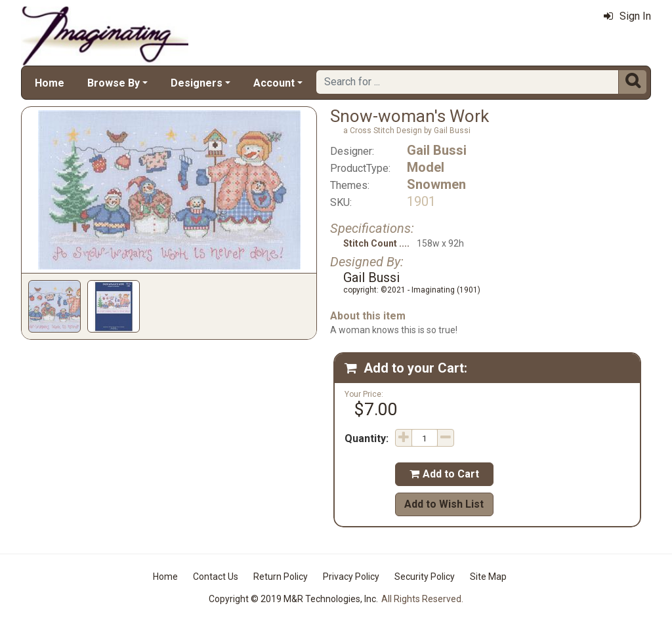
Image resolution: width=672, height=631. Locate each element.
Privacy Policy (351, 577)
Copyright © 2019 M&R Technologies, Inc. (293, 599)
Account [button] (274, 83)
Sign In (627, 16)
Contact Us (216, 577)
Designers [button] (197, 83)
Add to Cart (444, 474)
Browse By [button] (114, 83)
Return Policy (281, 577)
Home (50, 83)
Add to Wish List (444, 504)
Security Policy (425, 577)
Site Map (488, 577)
